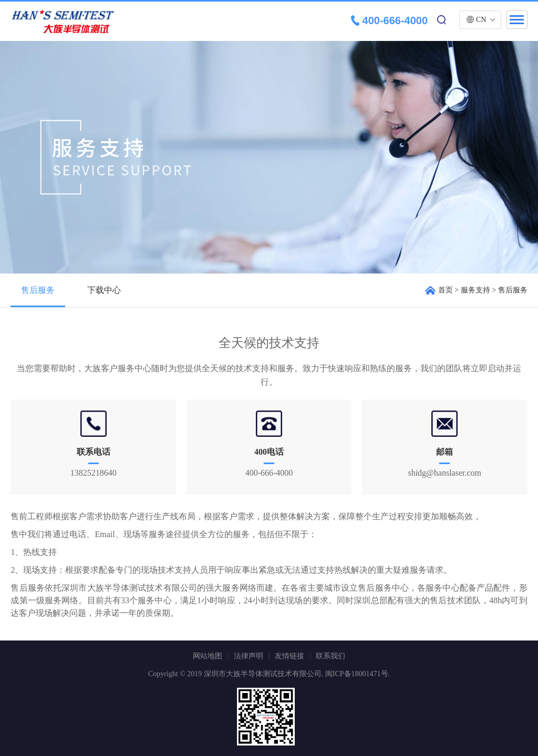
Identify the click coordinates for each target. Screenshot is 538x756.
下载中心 (104, 290)
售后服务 (38, 290)
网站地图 (208, 656)
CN (481, 20)
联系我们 (330, 656)
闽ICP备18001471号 (357, 674)
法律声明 (249, 656)
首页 (446, 290)
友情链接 (289, 656)
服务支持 (475, 290)
